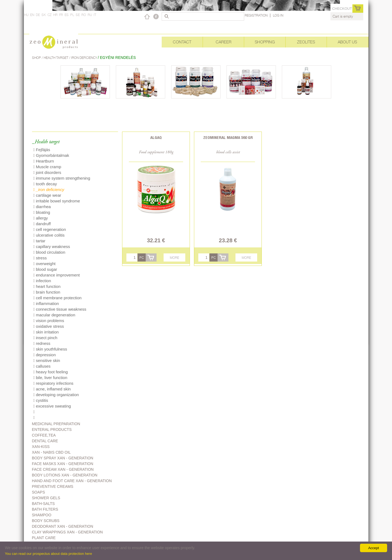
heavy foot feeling (51, 372)
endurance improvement (57, 275)
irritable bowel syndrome (57, 201)
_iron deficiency (49, 190)
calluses (42, 366)
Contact (182, 42)
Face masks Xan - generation (63, 464)
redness (42, 343)
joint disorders (47, 172)
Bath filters (45, 509)
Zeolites (306, 42)
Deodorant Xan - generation (63, 526)
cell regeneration (50, 229)
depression (45, 355)
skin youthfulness (50, 349)
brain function (47, 292)
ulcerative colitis (49, 235)
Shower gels (46, 498)
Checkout (342, 9)
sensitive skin (47, 360)
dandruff (42, 224)
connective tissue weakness (60, 309)
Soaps (39, 492)
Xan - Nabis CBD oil (51, 452)
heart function (47, 286)
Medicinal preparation (56, 424)
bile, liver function (50, 378)
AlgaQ (156, 137)
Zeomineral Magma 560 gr (228, 137)
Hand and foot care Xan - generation (72, 481)
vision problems (49, 321)
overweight (44, 264)
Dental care (45, 441)
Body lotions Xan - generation (65, 475)
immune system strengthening (62, 178)
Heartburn (44, 161)
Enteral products (52, 429)
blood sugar (45, 269)
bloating (42, 212)
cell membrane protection (58, 298)
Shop (37, 58)
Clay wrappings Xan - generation (67, 532)
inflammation (46, 303)
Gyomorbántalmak (51, 155)
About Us (347, 42)
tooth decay (45, 184)
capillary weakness (52, 246)
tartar (39, 241)
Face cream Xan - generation (63, 469)
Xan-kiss (41, 447)
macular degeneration (54, 315)
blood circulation (49, 252)
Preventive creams (53, 486)
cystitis (41, 400)
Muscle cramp (47, 167)
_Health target (46, 142)
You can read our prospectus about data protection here (48, 554)
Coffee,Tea (44, 435)
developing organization (56, 395)
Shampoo (42, 515)
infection (42, 281)
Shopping (265, 42)
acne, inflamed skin (52, 389)
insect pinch (45, 338)
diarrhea (42, 207)
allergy (41, 218)
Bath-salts (43, 504)
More (174, 258)
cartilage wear (47, 195)
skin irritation (46, 332)
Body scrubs (46, 521)
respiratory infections (53, 383)
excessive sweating (52, 406)
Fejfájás (42, 150)
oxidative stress (49, 326)
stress (40, 258)
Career (224, 42)
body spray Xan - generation (63, 458)
